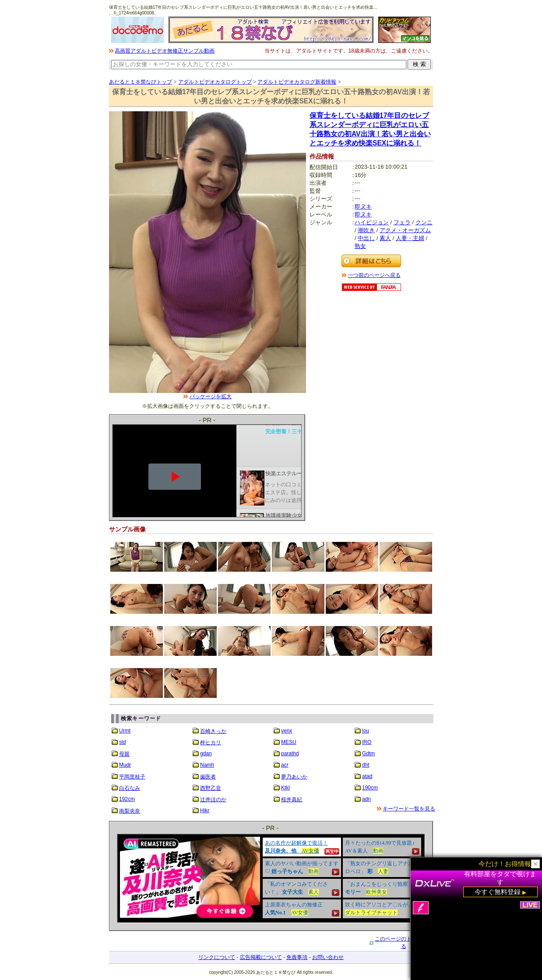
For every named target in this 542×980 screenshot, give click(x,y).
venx (287, 731)
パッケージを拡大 (211, 396)
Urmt (125, 731)
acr (285, 765)
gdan (206, 754)
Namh (207, 765)
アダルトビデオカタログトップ (215, 82)
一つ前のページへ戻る (374, 275)
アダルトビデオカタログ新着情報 (297, 82)
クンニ (424, 222)
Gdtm (368, 754)
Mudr (125, 765)
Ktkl (285, 788)
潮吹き (366, 230)
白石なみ (130, 788)
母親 (124, 754)
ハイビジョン (372, 222)
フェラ (402, 222)
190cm (370, 788)
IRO (367, 742)
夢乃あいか (294, 777)
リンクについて (217, 957)
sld (122, 742)
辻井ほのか (213, 800)
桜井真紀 (292, 800)
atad (367, 776)
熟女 (360, 246)
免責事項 (297, 957)
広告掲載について (261, 957)
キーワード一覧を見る (409, 809)
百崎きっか (213, 731)
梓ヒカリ (211, 743)
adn (366, 799)
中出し (366, 238)
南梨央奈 (130, 811)
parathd (290, 754)
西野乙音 (211, 788)
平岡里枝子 (132, 777)
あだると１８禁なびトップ (141, 82)
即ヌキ (363, 207)
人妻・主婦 (410, 238)
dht (366, 765)
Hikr (205, 810)
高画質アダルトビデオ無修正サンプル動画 (165, 51)
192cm (127, 799)
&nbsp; (271, 878)
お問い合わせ (328, 957)
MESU (289, 742)
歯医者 (208, 777)
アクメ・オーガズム (405, 230)
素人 (385, 238)
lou (366, 731)
